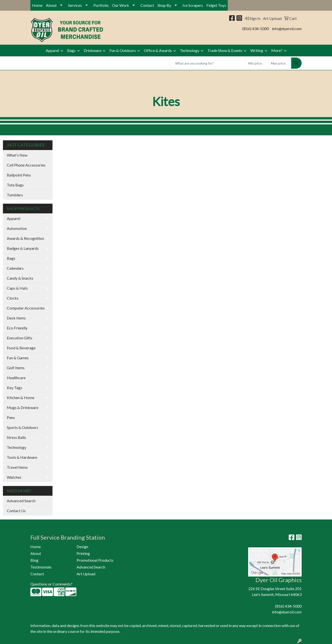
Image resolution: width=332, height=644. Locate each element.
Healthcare (16, 378)
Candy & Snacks (20, 278)
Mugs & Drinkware (23, 407)
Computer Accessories (26, 308)
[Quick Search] (207, 63)
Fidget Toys (216, 5)
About (51, 5)
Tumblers (15, 195)
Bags (71, 50)
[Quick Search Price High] (280, 63)
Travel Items (17, 467)
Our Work (121, 5)
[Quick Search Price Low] (257, 63)
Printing (83, 553)
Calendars (15, 268)
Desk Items (16, 318)
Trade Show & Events (225, 50)
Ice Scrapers (193, 5)
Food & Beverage (21, 348)
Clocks (13, 298)
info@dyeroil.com (287, 29)
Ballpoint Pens (19, 175)
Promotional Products (95, 560)
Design (82, 547)
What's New (17, 155)
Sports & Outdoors (22, 427)
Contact (147, 5)
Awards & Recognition (25, 238)
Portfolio (101, 5)
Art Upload (86, 574)
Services (75, 5)
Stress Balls (16, 437)
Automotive (17, 228)
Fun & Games (18, 358)
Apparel (52, 50)
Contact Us (16, 511)
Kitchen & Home (21, 397)
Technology (190, 50)
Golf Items (16, 368)
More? (277, 50)
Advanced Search (21, 501)
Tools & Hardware (22, 457)
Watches (14, 477)
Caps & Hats (17, 288)
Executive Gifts (20, 338)
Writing (257, 50)
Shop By (164, 5)
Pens (11, 417)
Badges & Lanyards (23, 248)
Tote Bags (15, 185)
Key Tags (14, 388)
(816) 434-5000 (256, 29)
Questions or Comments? (51, 584)
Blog (34, 560)
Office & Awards (158, 50)
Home (37, 5)
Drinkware (92, 50)
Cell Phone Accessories (26, 165)
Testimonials (41, 567)
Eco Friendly (17, 328)
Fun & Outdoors (123, 50)
